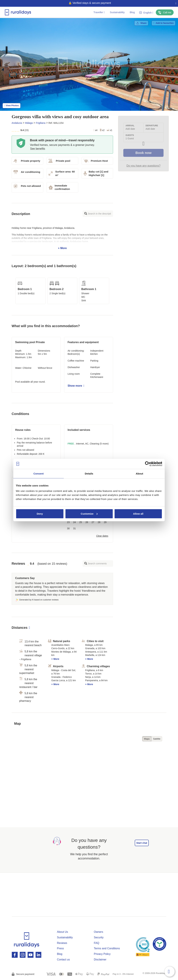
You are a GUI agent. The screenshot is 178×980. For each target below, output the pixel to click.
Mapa (147, 739)
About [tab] (139, 474)
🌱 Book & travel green (88, 3)
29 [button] (105, 522)
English (146, 13)
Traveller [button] (99, 12)
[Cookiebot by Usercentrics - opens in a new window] (147, 464)
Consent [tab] (39, 474)
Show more (76, 386)
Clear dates (102, 536)
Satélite (157, 739)
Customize (89, 514)
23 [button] (68, 522)
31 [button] (75, 528)
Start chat (142, 843)
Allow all (138, 514)
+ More (62, 238)
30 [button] (68, 528)
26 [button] (87, 522)
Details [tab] (89, 474)
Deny (40, 514)
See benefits (38, 149)
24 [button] (75, 522)
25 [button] (81, 522)
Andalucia (17, 123)
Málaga (29, 123)
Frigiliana (41, 123)
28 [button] (99, 522)
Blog (132, 12)
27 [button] (93, 522)
